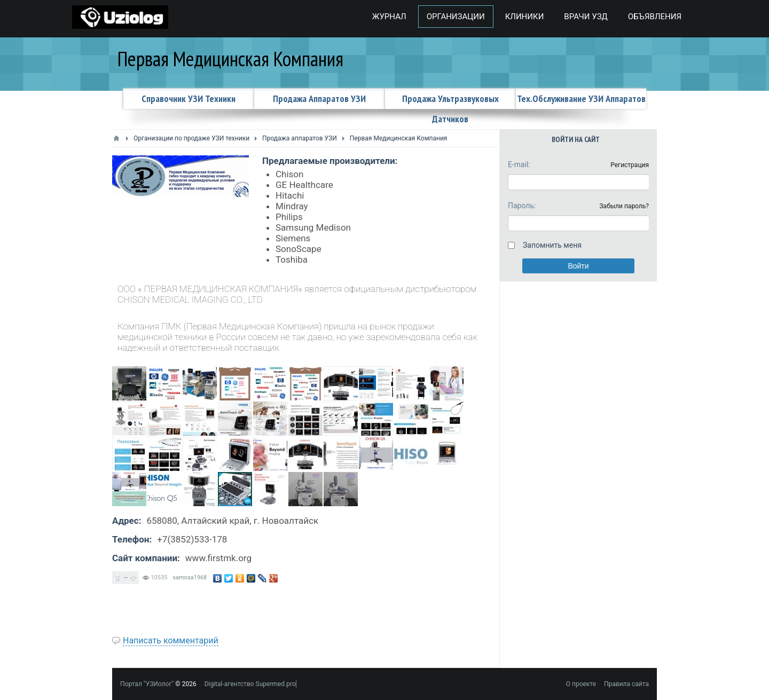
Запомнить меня (552, 245)
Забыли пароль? (624, 206)
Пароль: (522, 206)
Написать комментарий (171, 640)
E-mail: (519, 164)
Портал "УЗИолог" (147, 684)
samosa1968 (190, 577)
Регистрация (630, 165)
